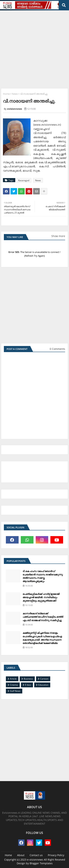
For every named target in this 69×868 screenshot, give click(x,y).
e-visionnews (35, 860)
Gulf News (15, 691)
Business (28, 679)
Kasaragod (24, 180)
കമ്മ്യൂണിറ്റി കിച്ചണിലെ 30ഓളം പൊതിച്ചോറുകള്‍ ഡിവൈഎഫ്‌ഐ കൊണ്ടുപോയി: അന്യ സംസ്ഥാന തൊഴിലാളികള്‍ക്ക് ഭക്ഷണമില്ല (42, 638)
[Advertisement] (34, 48)
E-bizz (28, 685)
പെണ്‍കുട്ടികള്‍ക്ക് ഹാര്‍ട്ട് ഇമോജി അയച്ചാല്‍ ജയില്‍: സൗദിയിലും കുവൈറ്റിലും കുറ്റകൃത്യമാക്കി (41, 597)
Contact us (36, 855)
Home (6, 94)
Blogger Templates (41, 863)
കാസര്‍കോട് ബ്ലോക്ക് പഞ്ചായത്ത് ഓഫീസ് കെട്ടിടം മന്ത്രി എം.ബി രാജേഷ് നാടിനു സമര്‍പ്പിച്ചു (43, 617)
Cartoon (44, 679)
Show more (58, 236)
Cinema (14, 685)
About (21, 855)
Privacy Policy (56, 855)
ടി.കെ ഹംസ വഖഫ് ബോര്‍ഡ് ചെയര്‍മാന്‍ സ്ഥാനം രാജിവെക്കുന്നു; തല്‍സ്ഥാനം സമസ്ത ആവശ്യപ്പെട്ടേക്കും (43, 576)
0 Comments (57, 349)
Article (13, 679)
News (15, 94)
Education (43, 685)
